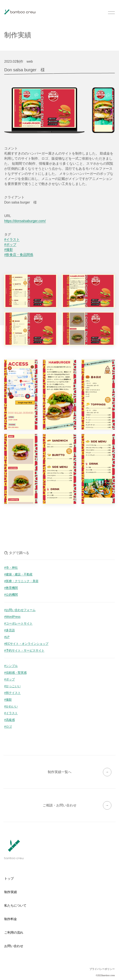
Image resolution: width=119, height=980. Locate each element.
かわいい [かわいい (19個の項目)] (12, 706)
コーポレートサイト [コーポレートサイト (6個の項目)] (19, 623)
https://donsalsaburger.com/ (25, 221)
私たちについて (15, 905)
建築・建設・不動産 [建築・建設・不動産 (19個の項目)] (19, 574)
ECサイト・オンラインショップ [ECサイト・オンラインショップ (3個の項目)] (27, 644)
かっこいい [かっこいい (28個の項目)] (13, 686)
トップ (9, 878)
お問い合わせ (14, 946)
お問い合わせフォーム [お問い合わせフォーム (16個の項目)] (21, 610)
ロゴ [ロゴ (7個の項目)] (9, 727)
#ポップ (10, 245)
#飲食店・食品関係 (19, 255)
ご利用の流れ (14, 932)
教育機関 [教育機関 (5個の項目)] (12, 588)
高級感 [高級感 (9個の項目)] (10, 720)
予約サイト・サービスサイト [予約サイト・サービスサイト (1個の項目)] (25, 650)
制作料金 (11, 919)
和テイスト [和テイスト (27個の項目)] (13, 693)
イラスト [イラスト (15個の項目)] (12, 713)
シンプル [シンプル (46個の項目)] (12, 666)
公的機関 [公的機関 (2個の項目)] (12, 595)
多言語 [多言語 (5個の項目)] (10, 630)
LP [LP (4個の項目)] (8, 637)
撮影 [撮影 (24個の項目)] (9, 700)
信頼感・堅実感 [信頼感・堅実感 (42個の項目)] (16, 673)
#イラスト (12, 240)
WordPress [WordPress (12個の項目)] (13, 617)
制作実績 (11, 892)
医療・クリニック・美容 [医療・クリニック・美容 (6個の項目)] (22, 581)
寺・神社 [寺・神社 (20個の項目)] (12, 568)
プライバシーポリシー (102, 969)
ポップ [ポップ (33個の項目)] (10, 679)
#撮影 (9, 250)
